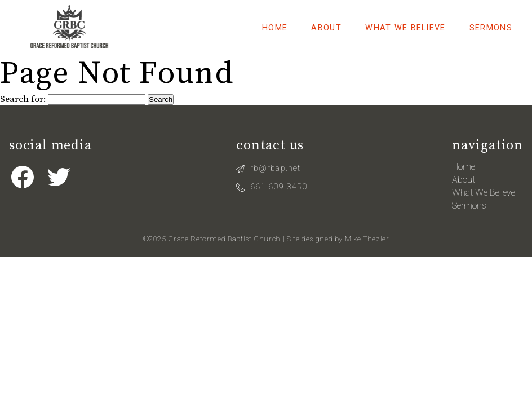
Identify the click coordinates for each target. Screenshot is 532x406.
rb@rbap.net (275, 168)
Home (275, 28)
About (326, 28)
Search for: (23, 99)
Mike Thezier (367, 239)
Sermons (491, 28)
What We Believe (405, 28)
